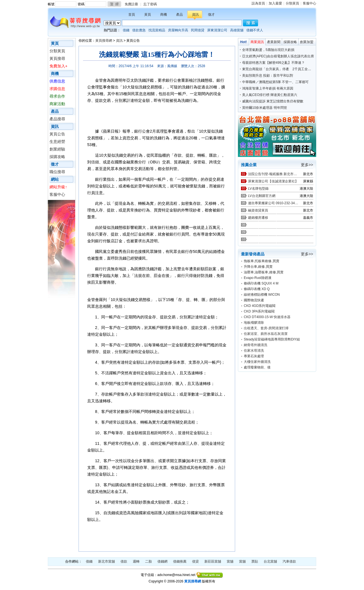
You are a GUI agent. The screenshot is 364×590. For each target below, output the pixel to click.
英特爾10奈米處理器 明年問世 (265, 108)
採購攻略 (57, 157)
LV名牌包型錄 (258, 189)
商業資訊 (257, 42)
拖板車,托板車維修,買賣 (262, 261)
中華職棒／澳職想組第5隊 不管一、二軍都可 (275, 82)
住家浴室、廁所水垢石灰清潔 (266, 334)
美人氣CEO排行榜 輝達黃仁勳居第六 (270, 95)
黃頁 (148, 15)
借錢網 (162, 561)
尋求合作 (57, 96)
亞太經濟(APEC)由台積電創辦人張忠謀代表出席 (278, 56)
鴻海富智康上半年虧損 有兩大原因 (268, 88)
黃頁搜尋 (57, 58)
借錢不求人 (255, 30)
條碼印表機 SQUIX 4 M (261, 283)
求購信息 (57, 89)
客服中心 (309, 3)
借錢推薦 (180, 561)
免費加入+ (58, 66)
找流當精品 (157, 30)
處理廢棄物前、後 (257, 367)
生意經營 (57, 142)
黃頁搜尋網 (104, 41)
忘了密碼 (150, 4)
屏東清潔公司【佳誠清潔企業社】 (273, 181)
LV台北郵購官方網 (262, 196)
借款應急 (139, 30)
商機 (164, 15)
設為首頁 (258, 3)
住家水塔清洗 (254, 351)
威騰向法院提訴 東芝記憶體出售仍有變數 (273, 101)
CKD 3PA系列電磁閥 (259, 311)
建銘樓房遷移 (258, 218)
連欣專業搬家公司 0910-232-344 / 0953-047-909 (273, 203)
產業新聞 (274, 42)
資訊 (195, 15)
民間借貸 (198, 30)
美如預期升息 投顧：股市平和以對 (268, 76)
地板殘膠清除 (254, 323)
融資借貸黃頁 (258, 210)
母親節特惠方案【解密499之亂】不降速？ (273, 63)
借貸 (195, 561)
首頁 (132, 15)
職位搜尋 (57, 172)
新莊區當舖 (213, 561)
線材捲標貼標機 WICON (262, 295)
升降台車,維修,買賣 (258, 267)
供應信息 (57, 81)
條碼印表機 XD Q (257, 289)
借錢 (126, 30)
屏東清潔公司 (217, 30)
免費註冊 (131, 4)
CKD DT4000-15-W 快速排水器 (267, 317)
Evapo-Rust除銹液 (258, 278)
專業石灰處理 (254, 356)
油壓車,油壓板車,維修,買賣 (264, 272)
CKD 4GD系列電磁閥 (260, 306)
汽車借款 (289, 561)
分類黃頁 (292, 3)
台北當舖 (270, 561)
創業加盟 (307, 42)
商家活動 (57, 104)
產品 (179, 15)
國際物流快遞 (254, 300)
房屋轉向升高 (178, 30)
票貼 (255, 561)
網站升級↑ (58, 187)
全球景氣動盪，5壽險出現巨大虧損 (268, 50)
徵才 (211, 15)
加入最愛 (275, 3)
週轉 (136, 561)
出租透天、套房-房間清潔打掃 (266, 328)
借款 (124, 561)
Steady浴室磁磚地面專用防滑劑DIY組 (272, 339)
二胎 (148, 561)
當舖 (230, 561)
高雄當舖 (237, 30)
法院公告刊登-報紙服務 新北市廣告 (273, 174)
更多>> (307, 165)
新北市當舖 (107, 561)
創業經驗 (57, 149)
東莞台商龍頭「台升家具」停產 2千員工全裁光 (278, 69)
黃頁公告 (57, 134)
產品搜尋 (57, 119)
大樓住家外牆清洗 (257, 362)
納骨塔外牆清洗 (256, 345)
